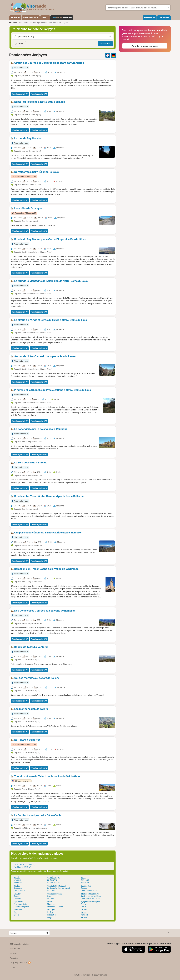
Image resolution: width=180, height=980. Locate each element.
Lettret (50, 901)
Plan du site (15, 949)
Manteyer (51, 904)
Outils (15, 18)
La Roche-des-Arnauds (57, 885)
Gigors (16, 915)
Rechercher (105, 44)
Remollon (85, 883)
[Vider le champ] (105, 37)
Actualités (14, 958)
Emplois (13, 953)
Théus (83, 907)
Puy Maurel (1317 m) (22, 867)
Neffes (50, 912)
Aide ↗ (45, 18)
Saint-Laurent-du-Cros (90, 893)
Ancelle (17, 877)
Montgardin (52, 909)
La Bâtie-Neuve (54, 877)
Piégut (50, 917)
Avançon (17, 880)
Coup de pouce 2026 (20, 963)
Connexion (164, 18)
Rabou (83, 877)
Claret (16, 896)
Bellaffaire (18, 883)
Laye (49, 896)
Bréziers (17, 885)
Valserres (85, 912)
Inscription (150, 18)
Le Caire (51, 899)
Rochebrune (86, 885)
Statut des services (82, 975)
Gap (15, 912)
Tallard (84, 904)
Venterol (84, 915)
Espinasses (18, 901)
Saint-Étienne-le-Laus (90, 891)
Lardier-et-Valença (55, 893)
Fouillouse (18, 909)
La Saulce (51, 891)
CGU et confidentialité (19, 944)
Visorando (13, 23)
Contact (13, 967)
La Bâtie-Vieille (53, 880)
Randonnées (31, 18)
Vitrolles (84, 917)
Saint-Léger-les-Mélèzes (91, 896)
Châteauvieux (19, 891)
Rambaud (85, 880)
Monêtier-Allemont (55, 907)
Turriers (84, 909)
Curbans (17, 899)
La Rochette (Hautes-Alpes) (58, 888)
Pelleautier (52, 915)
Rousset (84, 888)
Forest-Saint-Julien (21, 907)
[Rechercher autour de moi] (110, 37)
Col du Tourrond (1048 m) (24, 864)
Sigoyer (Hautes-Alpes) (90, 901)
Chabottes (18, 888)
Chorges (17, 893)
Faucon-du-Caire (21, 904)
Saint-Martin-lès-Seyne (90, 899)
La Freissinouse (54, 883)
